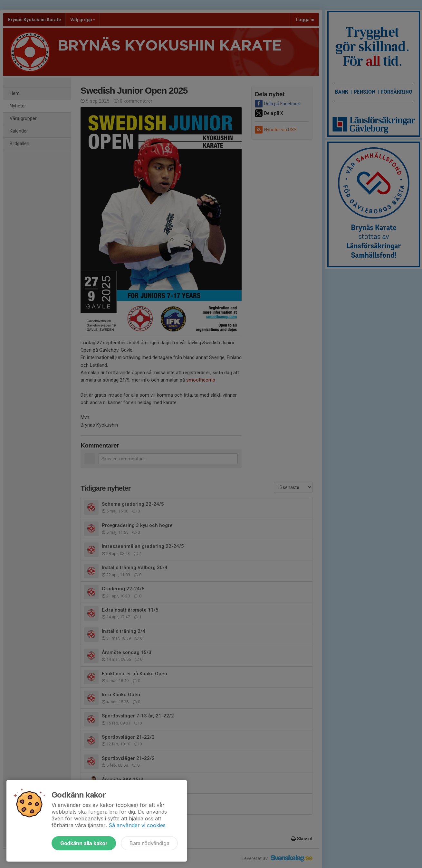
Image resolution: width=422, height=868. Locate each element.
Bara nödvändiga (149, 843)
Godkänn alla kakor (84, 843)
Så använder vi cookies (137, 825)
